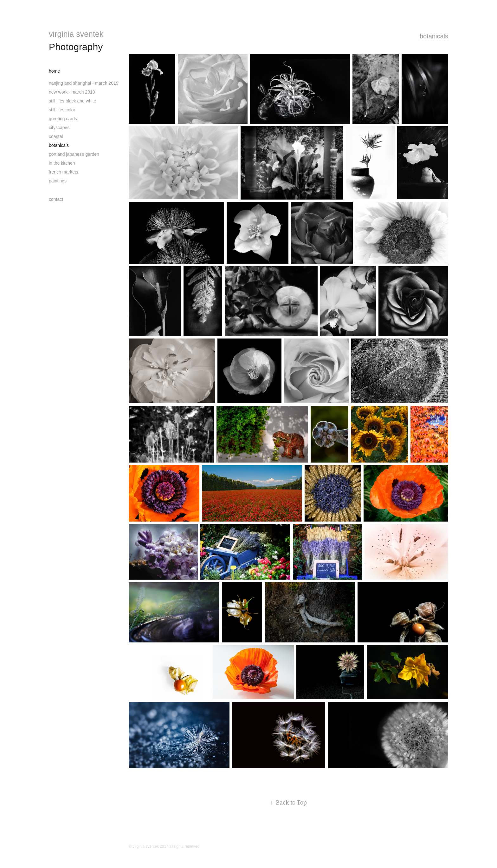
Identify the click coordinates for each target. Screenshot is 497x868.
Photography (76, 47)
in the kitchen (62, 163)
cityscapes (59, 128)
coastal (56, 136)
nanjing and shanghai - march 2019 (84, 83)
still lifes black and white (72, 101)
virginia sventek (76, 34)
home (54, 71)
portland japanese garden (74, 154)
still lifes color (62, 110)
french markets (64, 172)
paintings (58, 181)
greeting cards (63, 119)
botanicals (59, 145)
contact (56, 199)
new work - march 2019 (72, 92)
